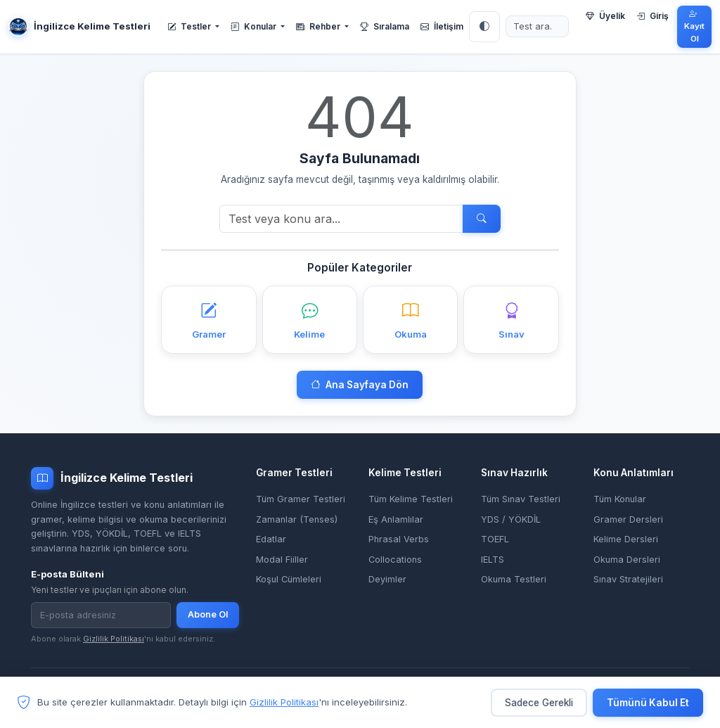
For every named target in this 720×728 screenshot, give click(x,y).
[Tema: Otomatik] (484, 27)
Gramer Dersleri (628, 519)
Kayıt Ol (694, 26)
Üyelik (605, 16)
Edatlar (271, 539)
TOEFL (495, 539)
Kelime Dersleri (626, 539)
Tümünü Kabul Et (648, 703)
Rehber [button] (319, 26)
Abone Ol (208, 614)
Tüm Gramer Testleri (301, 499)
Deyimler (387, 579)
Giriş (652, 16)
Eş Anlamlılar (396, 519)
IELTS (493, 560)
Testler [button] (190, 26)
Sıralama (385, 26)
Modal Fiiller (282, 560)
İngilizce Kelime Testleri (79, 27)
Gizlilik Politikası (114, 639)
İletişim (442, 26)
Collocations (395, 560)
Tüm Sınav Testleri (521, 499)
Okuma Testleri (514, 579)
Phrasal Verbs (399, 539)
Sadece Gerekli (539, 703)
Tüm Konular (620, 499)
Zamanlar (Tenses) (297, 519)
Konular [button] (255, 26)
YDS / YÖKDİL (511, 519)
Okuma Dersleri (627, 560)
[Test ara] (537, 26)
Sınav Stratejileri (628, 579)
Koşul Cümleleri (289, 579)
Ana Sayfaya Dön (360, 385)
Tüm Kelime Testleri (411, 499)
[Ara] (341, 219)
